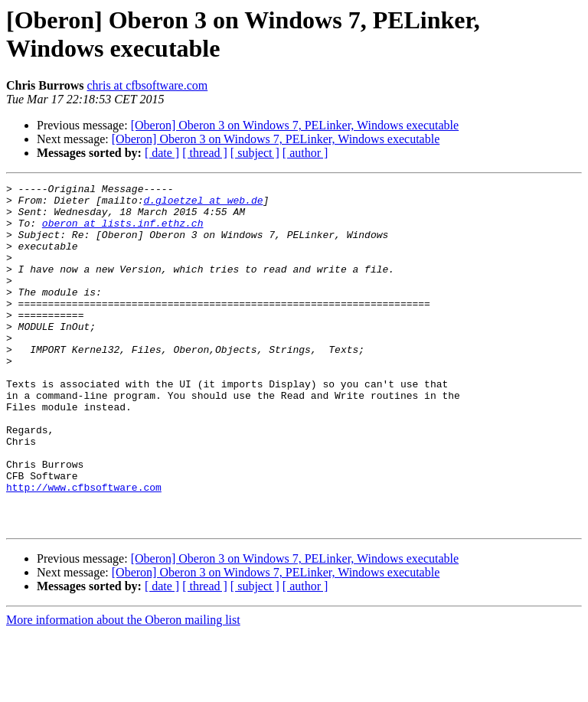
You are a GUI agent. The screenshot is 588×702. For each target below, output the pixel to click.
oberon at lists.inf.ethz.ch (123, 232)
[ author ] (305, 153)
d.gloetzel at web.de (203, 204)
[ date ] (162, 153)
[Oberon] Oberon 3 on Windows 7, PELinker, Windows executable (295, 125)
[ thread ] (205, 153)
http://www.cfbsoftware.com (84, 549)
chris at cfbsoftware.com (148, 85)
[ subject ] (255, 153)
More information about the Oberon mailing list (123, 689)
